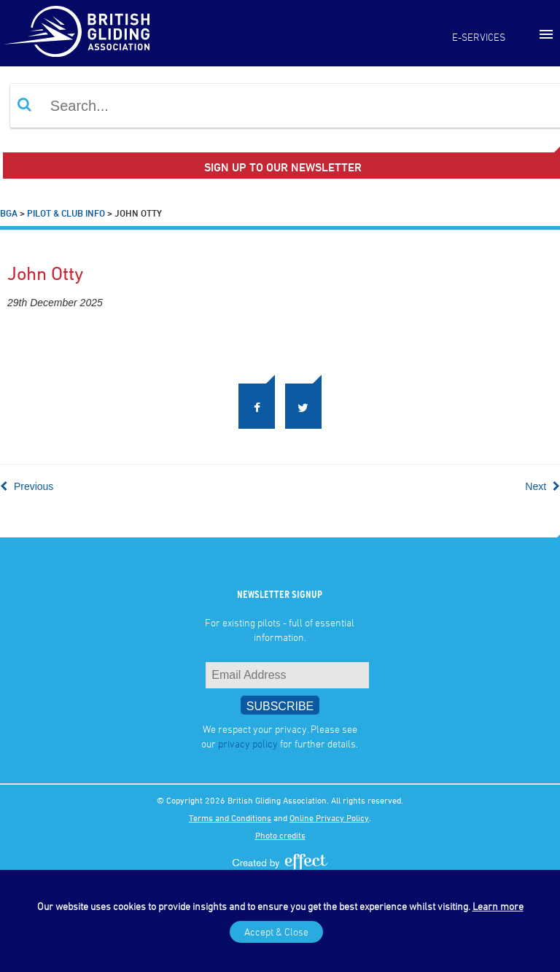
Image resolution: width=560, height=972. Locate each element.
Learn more (498, 906)
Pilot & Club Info (66, 213)
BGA (9, 213)
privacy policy (248, 743)
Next (542, 486)
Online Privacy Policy (329, 817)
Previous (27, 486)
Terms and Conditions (230, 817)
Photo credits (280, 835)
